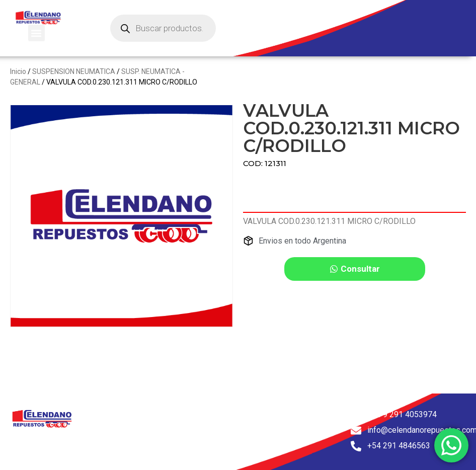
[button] (36, 33)
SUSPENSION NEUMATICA (74, 71)
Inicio (18, 71)
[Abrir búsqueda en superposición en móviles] (163, 28)
